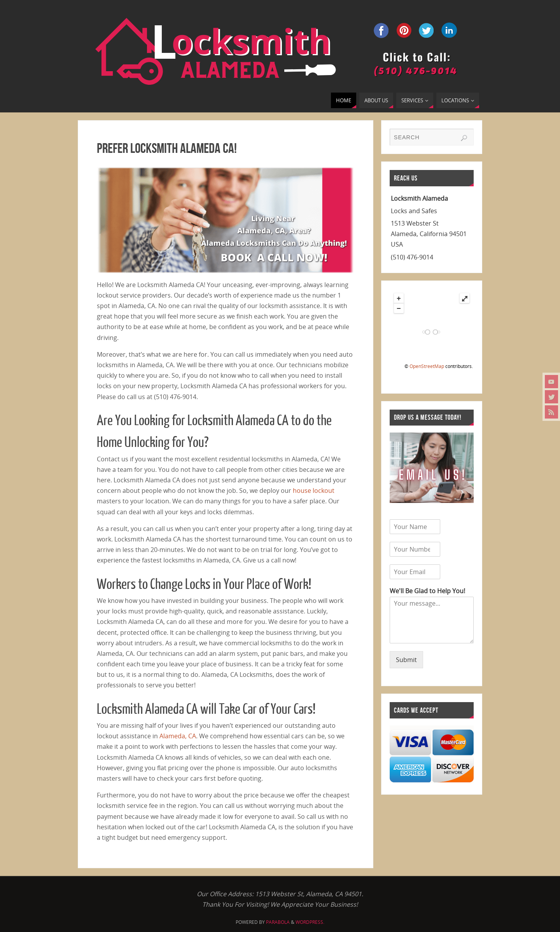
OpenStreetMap (427, 366)
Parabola (278, 922)
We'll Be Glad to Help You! (427, 591)
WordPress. (310, 922)
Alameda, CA (178, 736)
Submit (406, 660)
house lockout (314, 491)
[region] (226, 220)
